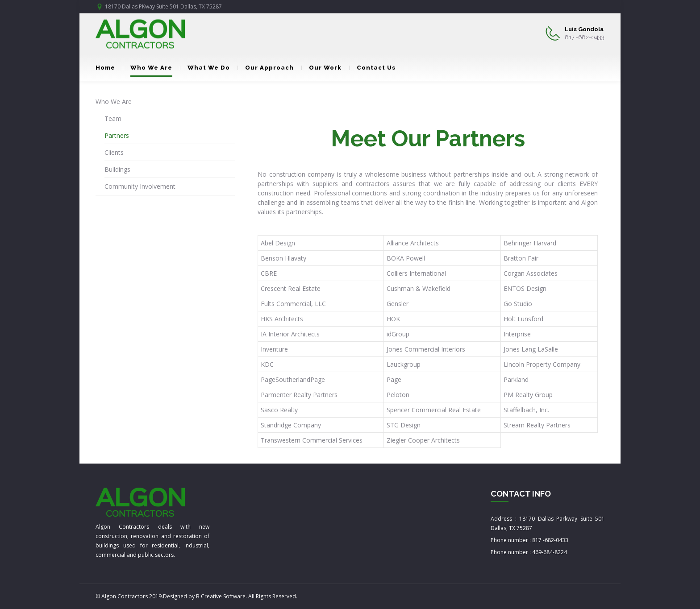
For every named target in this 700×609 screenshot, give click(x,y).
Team (113, 118)
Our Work (321, 68)
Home (105, 68)
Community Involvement (140, 186)
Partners (117, 135)
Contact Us (372, 68)
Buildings (117, 169)
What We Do (205, 68)
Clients (114, 152)
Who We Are (148, 68)
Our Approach (266, 68)
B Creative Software (221, 596)
